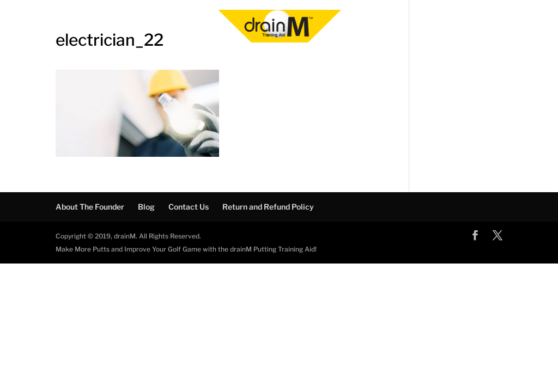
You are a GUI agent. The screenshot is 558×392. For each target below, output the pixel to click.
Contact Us (189, 207)
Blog (146, 207)
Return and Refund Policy (268, 207)
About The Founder (90, 207)
